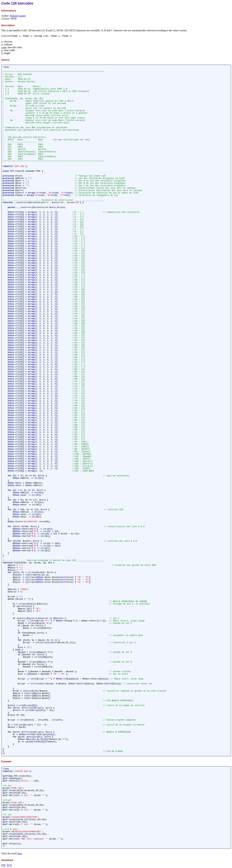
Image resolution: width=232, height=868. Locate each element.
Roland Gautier (18, 16)
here (20, 853)
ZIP (3, 865)
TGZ (9, 865)
